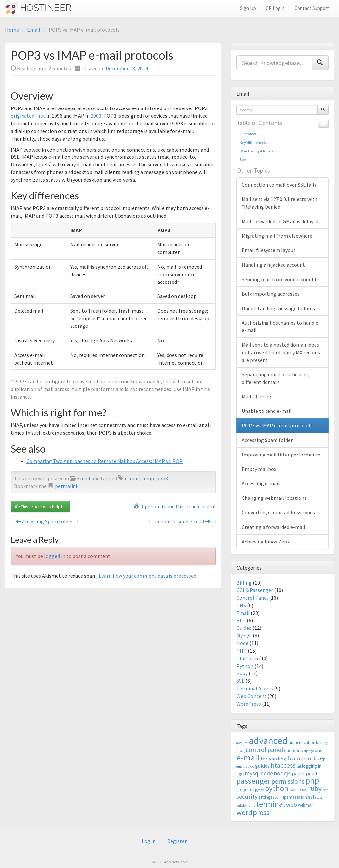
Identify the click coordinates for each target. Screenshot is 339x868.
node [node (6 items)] (267, 773)
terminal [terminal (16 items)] (270, 804)
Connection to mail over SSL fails (279, 185)
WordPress (249, 704)
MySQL (244, 635)
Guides (244, 628)
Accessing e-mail (261, 483)
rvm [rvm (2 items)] (326, 790)
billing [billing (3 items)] (322, 742)
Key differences (253, 142)
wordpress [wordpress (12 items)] (253, 812)
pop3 (162, 478)
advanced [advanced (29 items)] (268, 740)
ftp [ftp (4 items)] (323, 759)
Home (12, 30)
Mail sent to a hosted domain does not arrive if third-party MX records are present (281, 352)
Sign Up (248, 8)
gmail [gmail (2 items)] (241, 767)
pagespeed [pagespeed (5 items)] (304, 773)
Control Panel (252, 598)
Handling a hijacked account (273, 265)
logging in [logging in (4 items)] (312, 766)
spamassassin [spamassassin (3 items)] (295, 797)
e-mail (133, 478)
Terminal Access (255, 688)
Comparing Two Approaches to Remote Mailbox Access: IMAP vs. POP (105, 461)
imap (148, 478)
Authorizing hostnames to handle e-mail (280, 326)
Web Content (251, 696)
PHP (242, 651)
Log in (149, 841)
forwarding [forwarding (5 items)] (273, 759)
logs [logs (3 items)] (240, 774)
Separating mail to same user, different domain (275, 378)
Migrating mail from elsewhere (277, 236)
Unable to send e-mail (182, 521)
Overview (248, 134)
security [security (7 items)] (247, 796)
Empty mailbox (259, 469)
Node (242, 643)
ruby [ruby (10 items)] (315, 788)
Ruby (242, 673)
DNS (241, 605)
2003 (96, 116)
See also (246, 160)
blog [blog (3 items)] (241, 750)
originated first (28, 116)
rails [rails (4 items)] (293, 789)
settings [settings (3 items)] (265, 797)
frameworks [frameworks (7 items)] (303, 758)
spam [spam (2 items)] (277, 797)
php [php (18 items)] (312, 781)
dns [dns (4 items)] (319, 750)
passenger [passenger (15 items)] (253, 781)
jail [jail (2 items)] (299, 767)
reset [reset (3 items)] (303, 789)
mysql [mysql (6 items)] (252, 773)
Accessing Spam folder (44, 521)
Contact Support (312, 8)
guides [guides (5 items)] (262, 766)
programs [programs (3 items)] (245, 789)
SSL (240, 681)
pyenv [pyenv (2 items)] (259, 790)
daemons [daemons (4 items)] (293, 750)
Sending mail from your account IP (281, 279)
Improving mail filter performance (281, 455)
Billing (244, 583)
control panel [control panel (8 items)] (264, 750)
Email (34, 30)
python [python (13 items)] (277, 788)
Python (245, 666)
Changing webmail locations (274, 498)
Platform (247, 658)
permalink (67, 486)
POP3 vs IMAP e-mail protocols (277, 425)
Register (177, 841)
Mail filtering (257, 396)
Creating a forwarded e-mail (273, 527)
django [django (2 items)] (309, 751)
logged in (55, 556)
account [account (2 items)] (242, 743)
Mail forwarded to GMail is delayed (280, 221)
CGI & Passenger (255, 590)
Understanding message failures (278, 308)
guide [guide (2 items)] (250, 767)
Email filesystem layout (269, 250)
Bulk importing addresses (271, 294)
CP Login (275, 8)
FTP (241, 620)
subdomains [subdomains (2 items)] (246, 806)
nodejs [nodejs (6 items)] (282, 773)
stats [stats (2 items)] (319, 797)
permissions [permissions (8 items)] (288, 781)
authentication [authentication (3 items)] (302, 742)
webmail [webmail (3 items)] (306, 805)
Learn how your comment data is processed (147, 576)
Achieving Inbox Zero (265, 542)
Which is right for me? (257, 151)
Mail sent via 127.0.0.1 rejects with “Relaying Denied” (280, 203)
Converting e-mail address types (278, 512)
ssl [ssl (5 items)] (311, 797)
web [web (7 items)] (291, 805)
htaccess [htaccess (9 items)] (283, 765)
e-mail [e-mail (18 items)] (248, 758)
